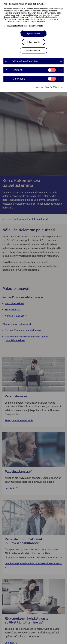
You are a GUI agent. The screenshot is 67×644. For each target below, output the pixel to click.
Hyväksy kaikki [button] (34, 34)
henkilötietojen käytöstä (33, 26)
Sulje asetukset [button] (33, 50)
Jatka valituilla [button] (33, 42)
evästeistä (16, 26)
